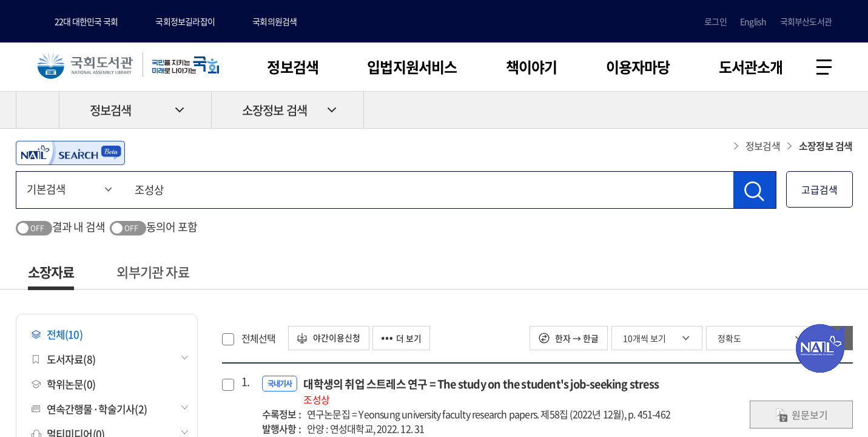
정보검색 (293, 67)
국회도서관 (85, 65)
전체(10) (57, 334)
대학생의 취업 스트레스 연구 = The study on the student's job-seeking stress (481, 391)
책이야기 (532, 67)
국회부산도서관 (806, 21)
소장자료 (51, 272)
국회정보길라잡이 (185, 21)
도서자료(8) (63, 359)
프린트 (801, 110)
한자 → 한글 (569, 338)
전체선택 (259, 338)
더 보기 (403, 338)
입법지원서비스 (412, 67)
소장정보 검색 (274, 110)
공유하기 (844, 110)
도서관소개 (751, 67)
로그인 (715, 21)
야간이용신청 (329, 338)
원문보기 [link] (801, 415)
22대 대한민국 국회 (86, 21)
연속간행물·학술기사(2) (89, 409)
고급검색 (819, 189)
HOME (38, 110)
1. (245, 382)
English (753, 21)
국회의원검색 (274, 21)
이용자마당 (638, 67)
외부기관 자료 (153, 272)
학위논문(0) (63, 384)
